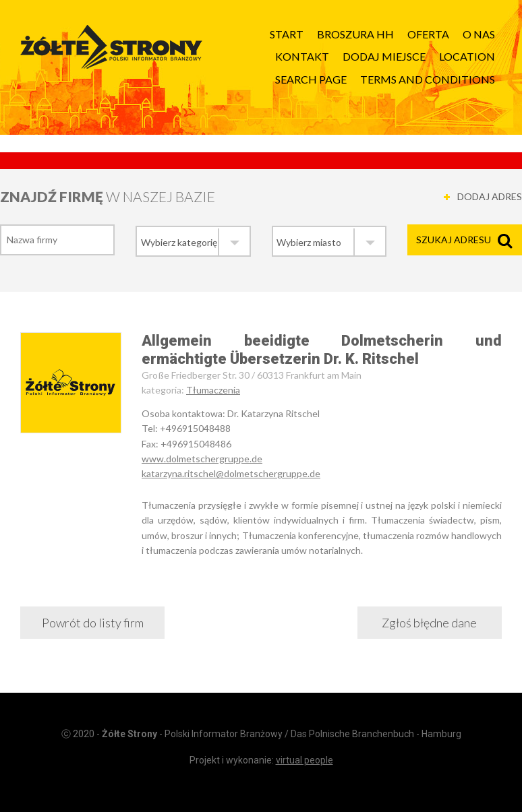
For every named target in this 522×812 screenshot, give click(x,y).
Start (287, 34)
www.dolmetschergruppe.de (202, 459)
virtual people (304, 760)
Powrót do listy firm (93, 623)
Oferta (428, 34)
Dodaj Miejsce (384, 56)
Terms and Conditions (428, 79)
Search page (311, 79)
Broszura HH (355, 34)
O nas (479, 34)
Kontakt (302, 56)
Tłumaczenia (213, 390)
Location (467, 56)
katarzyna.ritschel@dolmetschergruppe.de (231, 473)
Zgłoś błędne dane (429, 623)
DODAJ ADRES (490, 196)
